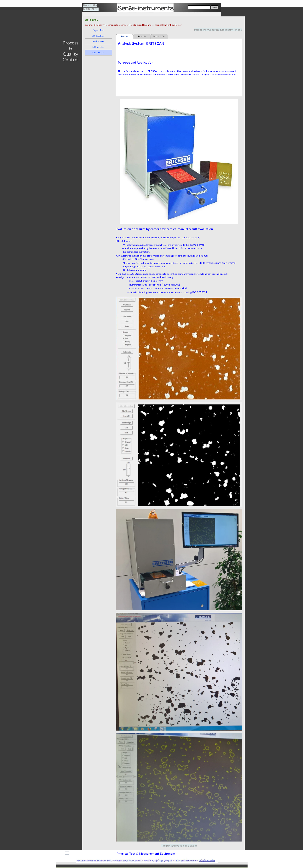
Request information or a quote (179, 846)
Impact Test (98, 30)
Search (215, 7)
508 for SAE (98, 47)
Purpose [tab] (124, 36)
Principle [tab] (142, 36)
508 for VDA (98, 41)
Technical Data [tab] (159, 36)
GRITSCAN (98, 53)
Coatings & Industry (220, 30)
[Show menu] (67, 853)
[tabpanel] (93, 7)
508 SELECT (98, 36)
